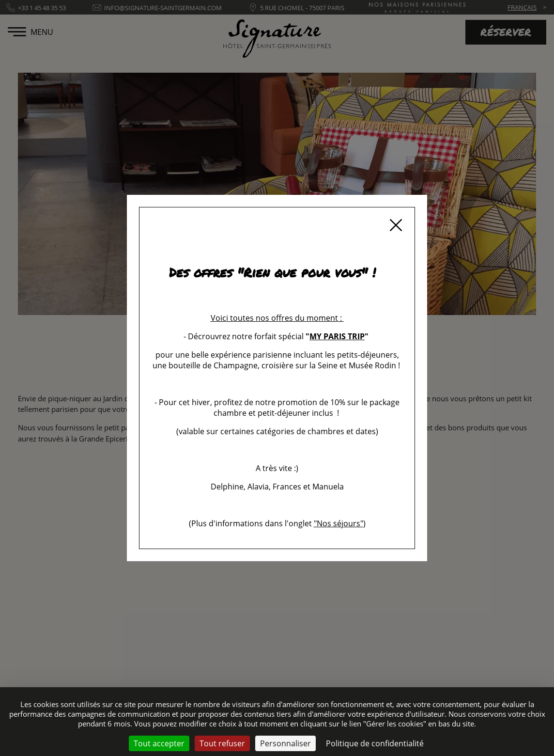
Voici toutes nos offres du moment (274, 318)
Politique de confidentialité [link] (375, 743)
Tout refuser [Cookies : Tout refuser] (222, 743)
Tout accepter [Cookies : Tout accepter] (159, 743)
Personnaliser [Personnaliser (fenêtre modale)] (285, 743)
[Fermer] (396, 226)
